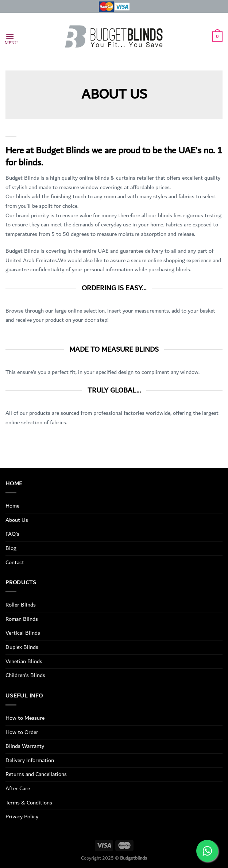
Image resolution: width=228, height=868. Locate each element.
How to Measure (25, 718)
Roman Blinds (22, 619)
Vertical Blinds (23, 633)
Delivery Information (30, 760)
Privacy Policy (22, 817)
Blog (11, 548)
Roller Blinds (21, 605)
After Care (18, 788)
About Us (17, 520)
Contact (15, 562)
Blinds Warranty (25, 746)
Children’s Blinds (25, 675)
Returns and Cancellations (36, 774)
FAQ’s (12, 534)
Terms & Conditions (29, 803)
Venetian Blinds (24, 661)
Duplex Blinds (22, 647)
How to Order (22, 732)
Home (12, 506)
